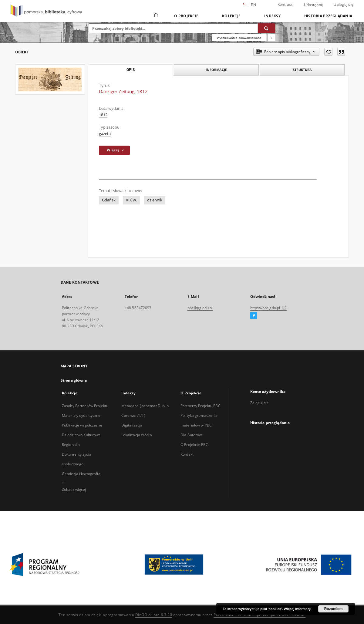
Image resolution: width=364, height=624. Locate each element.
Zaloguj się (344, 4)
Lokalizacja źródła (137, 435)
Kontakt (187, 454)
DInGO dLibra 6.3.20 (154, 615)
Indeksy (272, 16)
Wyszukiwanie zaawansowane (239, 38)
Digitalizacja (132, 425)
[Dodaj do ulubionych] (328, 52)
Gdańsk (109, 200)
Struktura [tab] (302, 70)
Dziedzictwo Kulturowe (81, 435)
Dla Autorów (191, 435)
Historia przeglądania (328, 16)
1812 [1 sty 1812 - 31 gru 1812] (103, 115)
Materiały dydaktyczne (81, 415)
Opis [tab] (131, 70)
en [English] (253, 5)
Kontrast (285, 4)
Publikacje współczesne (82, 425)
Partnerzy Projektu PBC (201, 406)
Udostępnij (313, 5)
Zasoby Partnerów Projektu (85, 406)
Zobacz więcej (74, 489)
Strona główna (74, 380)
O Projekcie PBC (194, 445)
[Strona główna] (155, 16)
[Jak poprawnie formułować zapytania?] (271, 38)
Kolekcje (231, 16)
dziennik (155, 200)
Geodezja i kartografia (81, 474)
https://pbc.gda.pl (268, 308)
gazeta (105, 134)
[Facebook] (254, 316)
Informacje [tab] (216, 70)
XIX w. (131, 200)
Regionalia (71, 445)
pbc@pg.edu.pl (200, 308)
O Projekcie (186, 16)
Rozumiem (334, 609)
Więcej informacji (298, 609)
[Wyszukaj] (267, 28)
